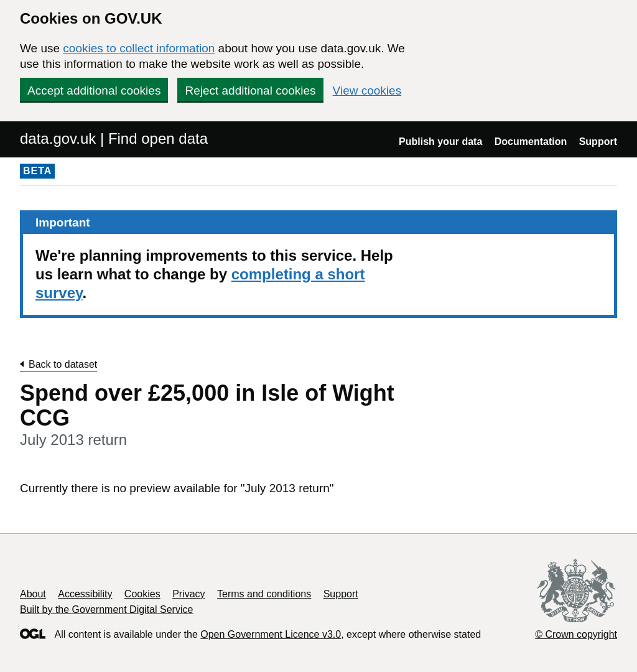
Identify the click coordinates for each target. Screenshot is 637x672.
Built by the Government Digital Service (106, 609)
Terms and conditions (264, 594)
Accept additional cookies (94, 91)
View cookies (367, 91)
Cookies (142, 594)
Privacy (188, 594)
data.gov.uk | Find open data (114, 138)
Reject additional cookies (250, 91)
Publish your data (440, 142)
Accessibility (85, 594)
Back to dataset (63, 364)
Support (598, 142)
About (33, 594)
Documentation (531, 142)
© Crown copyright (576, 634)
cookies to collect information (139, 48)
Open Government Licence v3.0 (271, 634)
